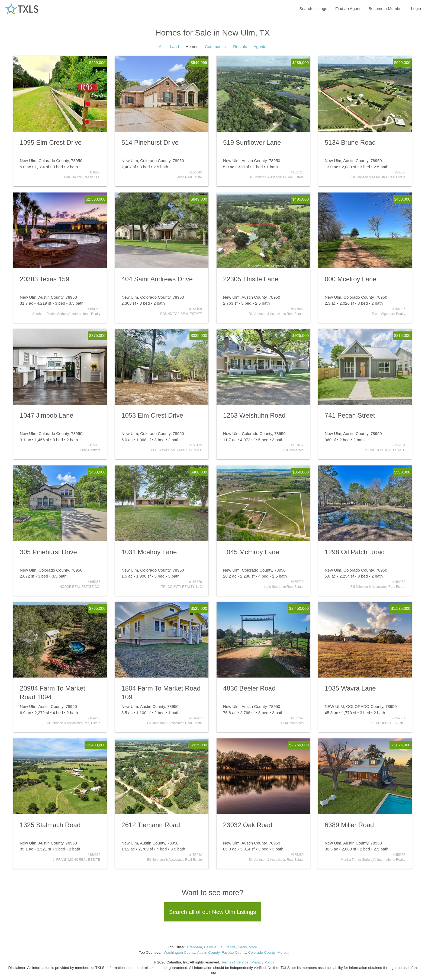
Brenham (194, 947)
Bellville (210, 947)
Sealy (242, 947)
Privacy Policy (263, 962)
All (161, 46)
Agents (260, 46)
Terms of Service (235, 962)
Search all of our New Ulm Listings (213, 912)
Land (174, 46)
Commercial (216, 46)
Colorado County (262, 952)
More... (254, 947)
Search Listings (313, 9)
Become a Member (386, 9)
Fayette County (234, 952)
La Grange (227, 947)
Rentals (240, 46)
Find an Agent (348, 9)
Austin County (208, 952)
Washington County (179, 952)
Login (416, 9)
